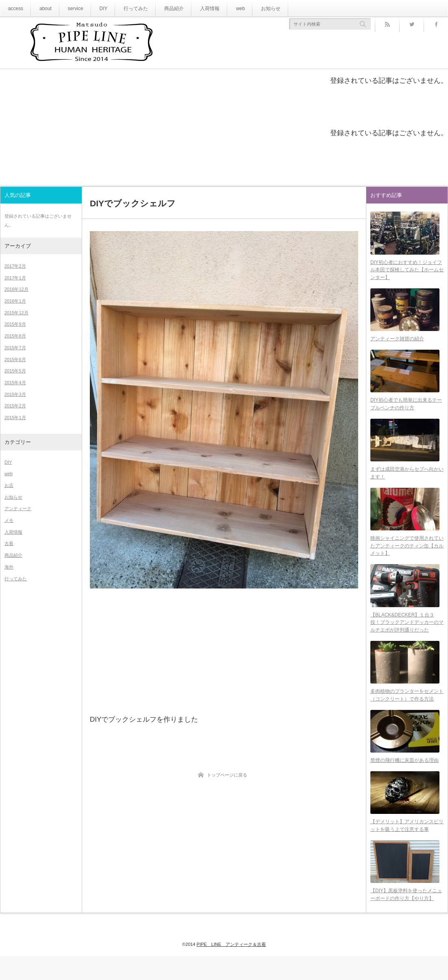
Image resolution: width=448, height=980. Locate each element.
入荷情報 (193, 8)
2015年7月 (15, 348)
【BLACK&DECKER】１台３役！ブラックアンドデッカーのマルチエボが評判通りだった (407, 637)
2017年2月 (15, 266)
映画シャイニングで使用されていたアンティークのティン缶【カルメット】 (407, 558)
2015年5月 (15, 371)
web (221, 8)
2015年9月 (15, 324)
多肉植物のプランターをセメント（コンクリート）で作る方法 (407, 712)
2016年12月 (16, 289)
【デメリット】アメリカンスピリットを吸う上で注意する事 (407, 847)
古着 (9, 543)
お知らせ (249, 8)
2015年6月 (15, 359)
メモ (9, 520)
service (70, 8)
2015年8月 (15, 336)
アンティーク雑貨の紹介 (397, 344)
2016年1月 (15, 301)
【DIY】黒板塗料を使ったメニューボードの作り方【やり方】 (406, 919)
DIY (96, 8)
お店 (9, 485)
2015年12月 (16, 313)
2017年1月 (15, 278)
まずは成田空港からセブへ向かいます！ (407, 483)
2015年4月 (15, 383)
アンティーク (18, 508)
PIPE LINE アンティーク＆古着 (232, 961)
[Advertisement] (224, 651)
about (42, 8)
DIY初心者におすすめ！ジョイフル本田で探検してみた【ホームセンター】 (407, 272)
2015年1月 (15, 418)
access (14, 8)
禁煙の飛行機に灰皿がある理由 (405, 780)
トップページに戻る (227, 775)
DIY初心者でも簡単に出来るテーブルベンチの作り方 (406, 411)
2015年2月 (15, 406)
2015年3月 (15, 394)
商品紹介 (161, 8)
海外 (9, 567)
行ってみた (126, 8)
